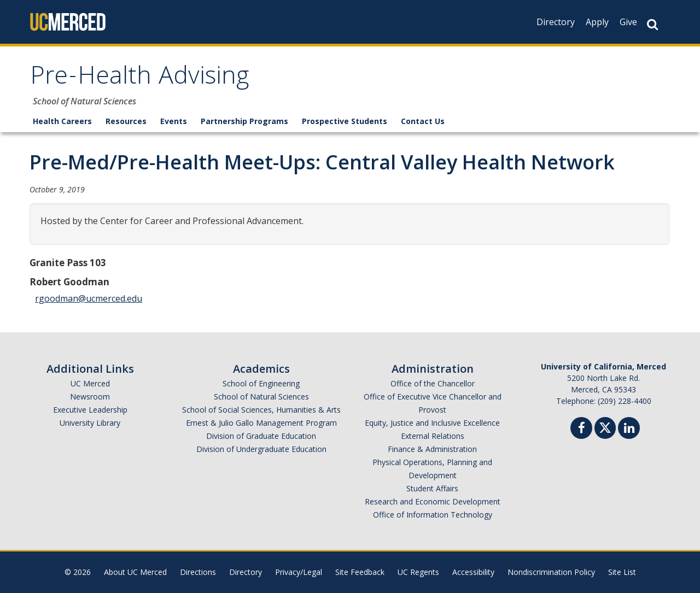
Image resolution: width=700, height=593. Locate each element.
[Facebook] (581, 429)
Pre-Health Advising (139, 78)
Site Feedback (360, 572)
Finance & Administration (432, 449)
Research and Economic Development (433, 501)
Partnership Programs (244, 121)
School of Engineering (261, 383)
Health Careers (62, 121)
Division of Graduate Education (261, 436)
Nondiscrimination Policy (551, 572)
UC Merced (90, 383)
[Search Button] (652, 24)
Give (628, 22)
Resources (126, 121)
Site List (622, 572)
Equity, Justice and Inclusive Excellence (432, 423)
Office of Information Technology (433, 515)
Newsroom (90, 397)
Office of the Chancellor (433, 383)
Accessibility (473, 572)
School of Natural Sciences (261, 397)
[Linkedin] (629, 429)
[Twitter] (605, 427)
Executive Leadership (90, 410)
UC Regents (418, 572)
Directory (556, 22)
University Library (90, 423)
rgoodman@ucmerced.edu (89, 298)
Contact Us (423, 121)
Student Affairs (432, 488)
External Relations (433, 436)
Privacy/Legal (299, 572)
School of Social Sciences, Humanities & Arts (261, 410)
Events (174, 121)
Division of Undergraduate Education (261, 449)
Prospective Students (345, 121)
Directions (198, 572)
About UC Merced (135, 572)
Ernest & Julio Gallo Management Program (261, 423)
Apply (597, 22)
